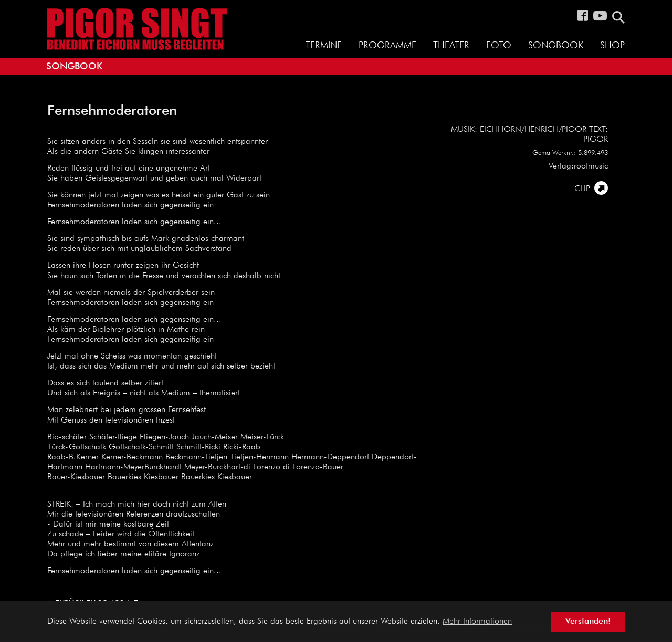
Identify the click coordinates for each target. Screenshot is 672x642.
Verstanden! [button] (588, 622)
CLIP (582, 189)
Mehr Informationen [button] (477, 622)
